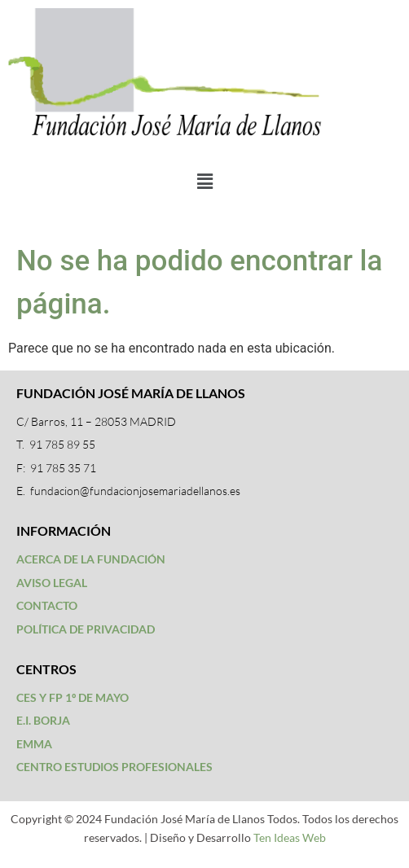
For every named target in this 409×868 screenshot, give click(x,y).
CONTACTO (47, 605)
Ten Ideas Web (290, 837)
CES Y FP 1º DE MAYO (73, 697)
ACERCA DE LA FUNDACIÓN (91, 559)
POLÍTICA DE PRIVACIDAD (86, 629)
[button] (204, 182)
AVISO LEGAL (52, 583)
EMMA (34, 744)
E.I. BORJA (43, 720)
